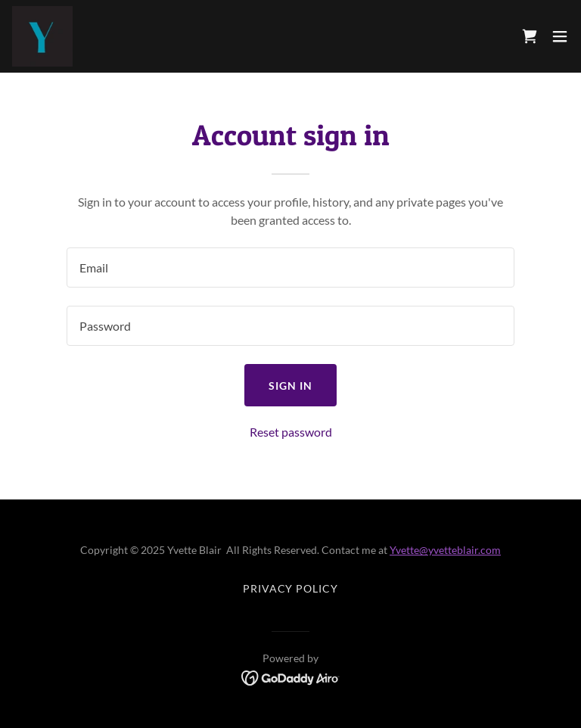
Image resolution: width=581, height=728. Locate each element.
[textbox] (290, 268)
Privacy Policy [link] (291, 588)
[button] (560, 36)
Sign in (290, 386)
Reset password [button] (291, 432)
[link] (42, 36)
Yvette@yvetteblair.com (445, 550)
